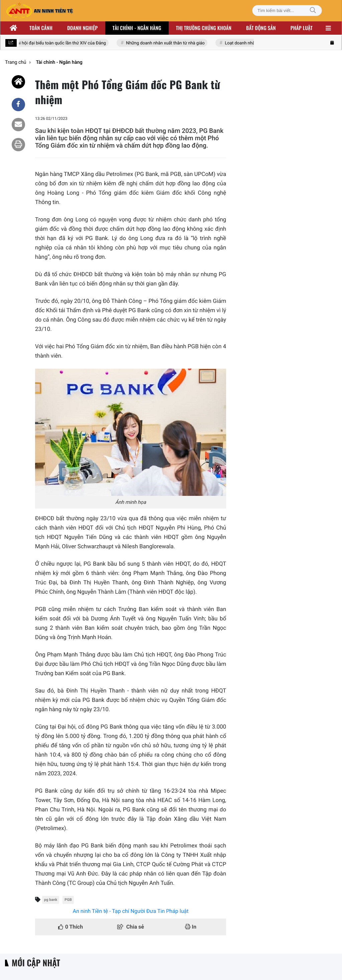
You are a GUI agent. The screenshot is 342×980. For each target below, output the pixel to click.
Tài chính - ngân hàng (137, 28)
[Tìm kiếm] (313, 11)
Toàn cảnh (41, 28)
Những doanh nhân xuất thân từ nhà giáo (166, 43)
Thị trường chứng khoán (204, 28)
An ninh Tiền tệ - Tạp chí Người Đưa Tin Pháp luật (131, 911)
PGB (68, 900)
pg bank (51, 900)
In (191, 927)
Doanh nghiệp (82, 28)
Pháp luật (302, 28)
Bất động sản (261, 28)
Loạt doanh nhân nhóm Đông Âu (256, 43)
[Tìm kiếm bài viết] (287, 11)
